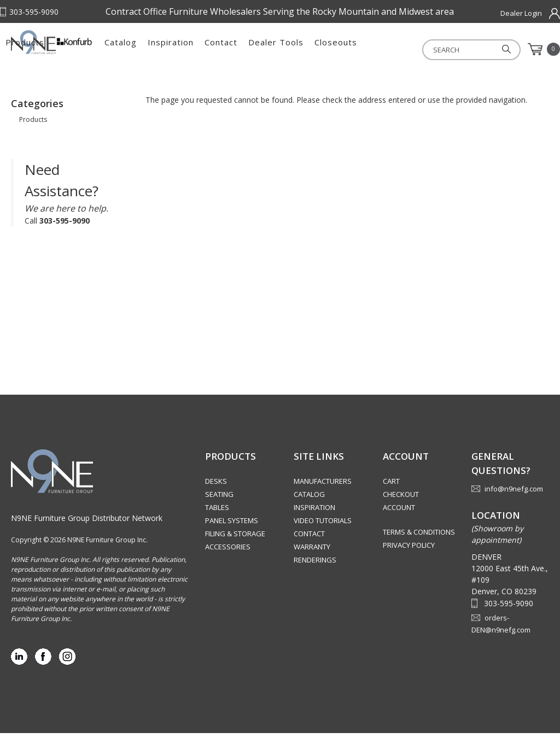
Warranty (312, 558)
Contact (352, 49)
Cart (391, 492)
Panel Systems (232, 531)
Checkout (401, 505)
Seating (219, 505)
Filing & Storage (235, 544)
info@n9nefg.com (514, 500)
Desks (216, 492)
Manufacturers (323, 492)
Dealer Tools (407, 49)
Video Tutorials (323, 531)
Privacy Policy (409, 556)
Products (156, 49)
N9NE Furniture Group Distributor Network (87, 529)
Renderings (315, 571)
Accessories (228, 558)
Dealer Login (521, 13)
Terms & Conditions (419, 543)
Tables (217, 518)
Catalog (252, 49)
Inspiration (302, 49)
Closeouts (467, 49)
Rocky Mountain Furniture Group (66, 53)
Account (399, 518)
